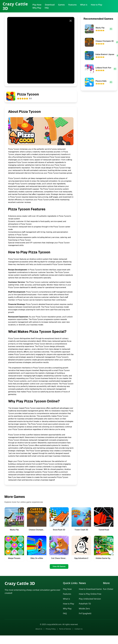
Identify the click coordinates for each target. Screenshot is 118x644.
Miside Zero (84, 609)
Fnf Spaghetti (85, 613)
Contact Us (79, 629)
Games (61, 5)
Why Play (37, 8)
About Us (39, 629)
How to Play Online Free (90, 594)
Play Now (37, 5)
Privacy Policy (51, 629)
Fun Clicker (108, 589)
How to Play (97, 5)
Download (50, 5)
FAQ (47, 8)
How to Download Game (90, 589)
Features (73, 5)
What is (84, 5)
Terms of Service (65, 629)
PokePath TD (85, 604)
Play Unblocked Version (90, 599)
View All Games (59, 566)
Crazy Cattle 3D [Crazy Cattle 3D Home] (15, 6)
